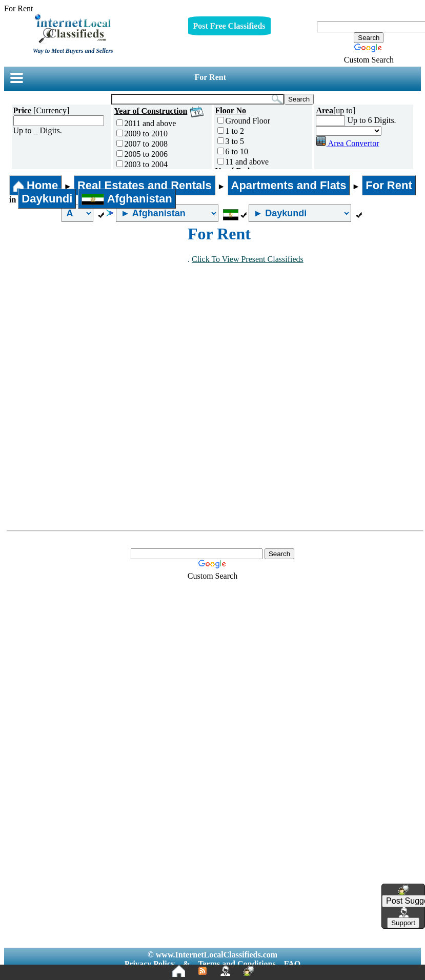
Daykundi (47, 199)
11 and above (243, 162)
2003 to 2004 (142, 164)
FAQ (292, 964)
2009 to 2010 (142, 134)
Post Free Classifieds (229, 26)
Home (35, 185)
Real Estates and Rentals (145, 185)
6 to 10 (233, 151)
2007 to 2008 (142, 144)
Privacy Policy (150, 964)
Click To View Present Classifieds (248, 259)
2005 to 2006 (142, 154)
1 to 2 (231, 131)
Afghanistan (127, 199)
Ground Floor (244, 121)
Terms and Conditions (237, 964)
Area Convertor (347, 143)
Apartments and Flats (289, 185)
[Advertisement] (96, 301)
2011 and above (146, 123)
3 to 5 (231, 141)
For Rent (210, 77)
